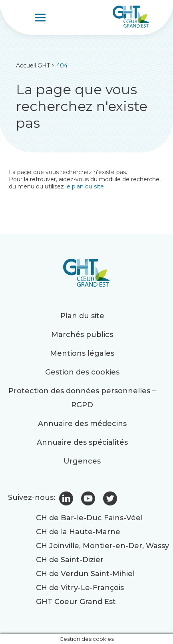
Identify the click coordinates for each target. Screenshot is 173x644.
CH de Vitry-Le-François (80, 588)
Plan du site (82, 316)
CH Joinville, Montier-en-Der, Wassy (102, 546)
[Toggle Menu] (41, 17)
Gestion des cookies (82, 372)
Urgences (82, 461)
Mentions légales (82, 353)
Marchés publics (82, 335)
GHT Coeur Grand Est (76, 602)
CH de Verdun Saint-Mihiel (85, 574)
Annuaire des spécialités (82, 442)
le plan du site (85, 186)
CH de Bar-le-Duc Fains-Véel (89, 518)
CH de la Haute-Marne (78, 532)
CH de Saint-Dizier (70, 560)
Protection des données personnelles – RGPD (82, 398)
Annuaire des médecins (82, 424)
